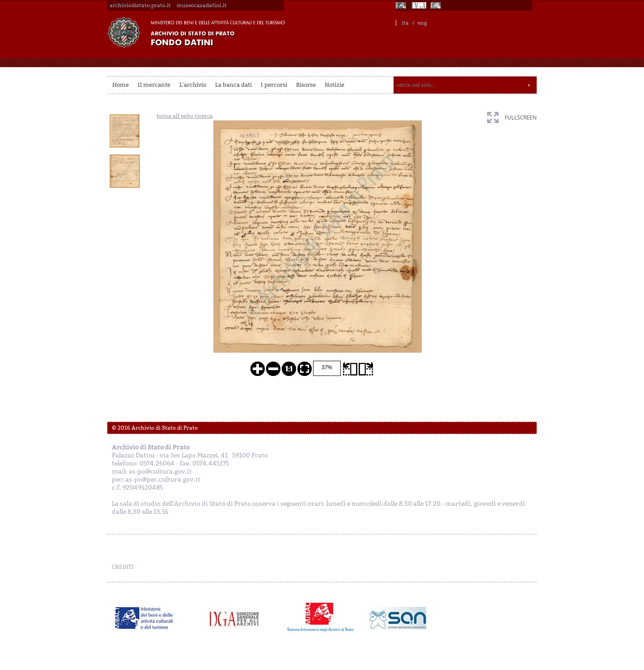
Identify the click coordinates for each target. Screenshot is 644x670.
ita (405, 23)
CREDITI (123, 567)
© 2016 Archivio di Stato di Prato (155, 428)
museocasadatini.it (202, 5)
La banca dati (233, 85)
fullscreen (521, 117)
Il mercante (154, 85)
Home (121, 85)
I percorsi (274, 85)
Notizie (335, 85)
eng (422, 23)
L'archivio (193, 85)
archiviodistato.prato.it (140, 5)
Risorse (306, 85)
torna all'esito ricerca (185, 116)
